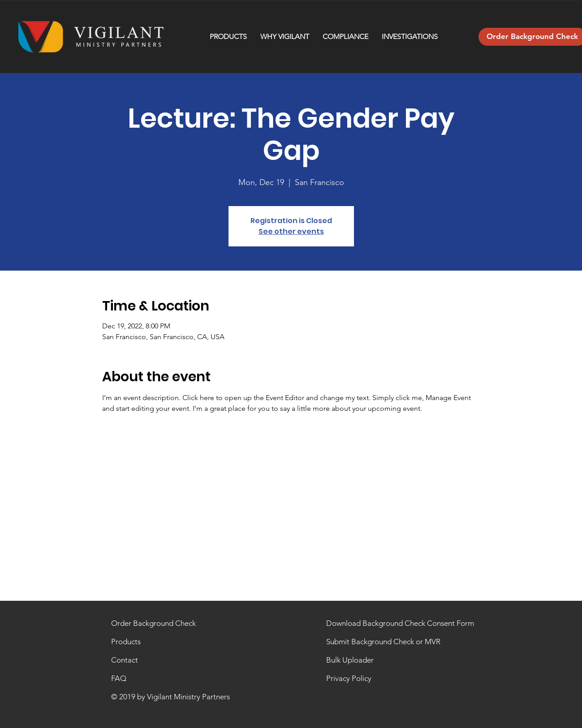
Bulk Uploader (350, 660)
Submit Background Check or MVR (383, 642)
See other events (291, 231)
